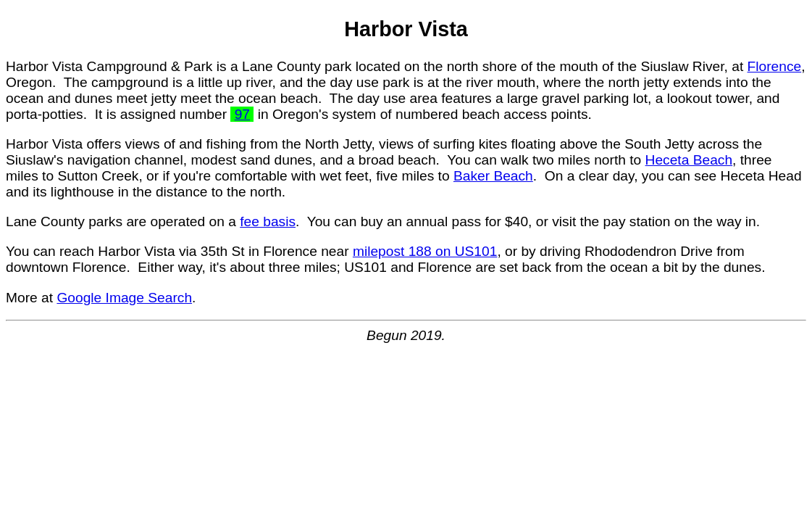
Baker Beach (493, 176)
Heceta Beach (689, 160)
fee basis (268, 221)
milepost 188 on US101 (425, 251)
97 (242, 114)
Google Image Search (124, 298)
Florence (775, 66)
